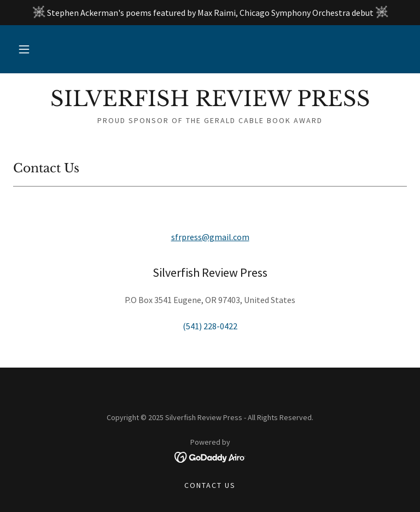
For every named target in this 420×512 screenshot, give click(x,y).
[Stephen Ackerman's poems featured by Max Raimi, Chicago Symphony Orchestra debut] (210, 13)
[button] (24, 49)
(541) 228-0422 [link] (210, 326)
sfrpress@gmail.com (210, 237)
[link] (210, 103)
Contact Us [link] (210, 485)
